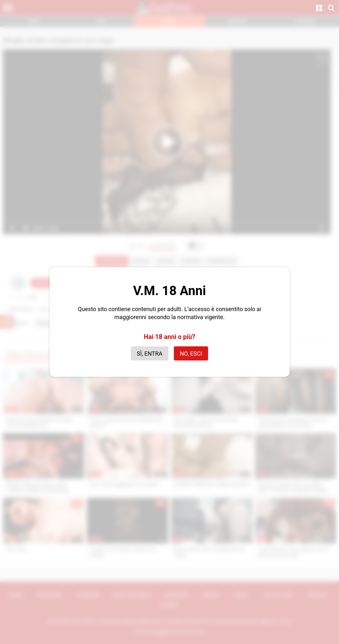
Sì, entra (149, 354)
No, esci (191, 354)
